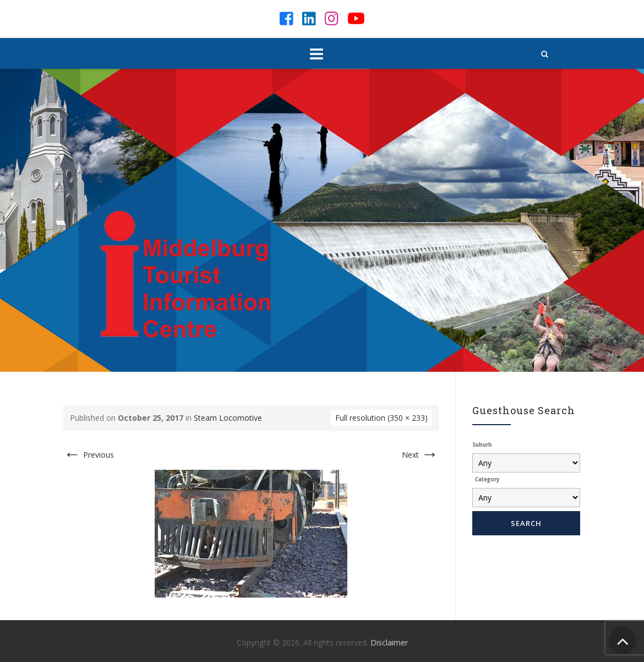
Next (420, 455)
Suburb (482, 445)
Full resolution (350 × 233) (381, 418)
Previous (89, 455)
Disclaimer (389, 642)
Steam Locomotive (228, 418)
